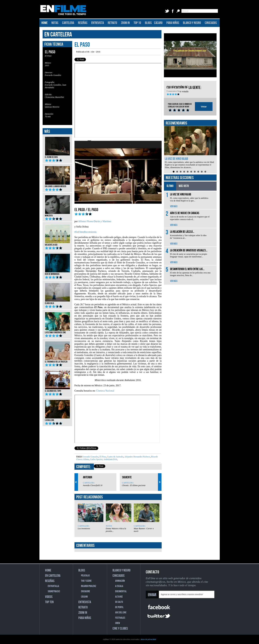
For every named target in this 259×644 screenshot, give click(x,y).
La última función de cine (57, 331)
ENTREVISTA (98, 23)
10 (205, 172)
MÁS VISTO (184, 186)
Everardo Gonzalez (90, 457)
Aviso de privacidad (148, 639)
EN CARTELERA (58, 35)
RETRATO (112, 23)
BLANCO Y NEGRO (192, 23)
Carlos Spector (96, 459)
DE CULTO (119, 602)
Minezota (57, 214)
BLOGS (148, 23)
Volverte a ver (57, 244)
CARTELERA (68, 23)
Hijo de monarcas (57, 273)
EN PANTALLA (53, 586)
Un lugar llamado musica (57, 185)
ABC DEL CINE (121, 613)
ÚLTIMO (170, 186)
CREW (118, 623)
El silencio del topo (57, 390)
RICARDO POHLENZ (89, 586)
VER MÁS (174, 206)
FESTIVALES (120, 618)
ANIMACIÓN (120, 581)
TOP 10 (137, 23)
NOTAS (55, 23)
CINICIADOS (211, 23)
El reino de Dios (57, 156)
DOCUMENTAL (121, 591)
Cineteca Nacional (105, 391)
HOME (44, 23)
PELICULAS (85, 576)
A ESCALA (119, 586)
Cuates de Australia (115, 457)
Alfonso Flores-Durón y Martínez (95, 221)
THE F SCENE (86, 581)
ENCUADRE (85, 591)
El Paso (103, 457)
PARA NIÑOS (173, 23)
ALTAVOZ (119, 597)
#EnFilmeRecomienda (85, 232)
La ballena (57, 419)
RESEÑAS (83, 23)
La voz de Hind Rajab (176, 159)
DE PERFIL (119, 607)
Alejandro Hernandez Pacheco (137, 457)
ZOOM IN (125, 23)
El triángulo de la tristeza (57, 361)
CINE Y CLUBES (120, 629)
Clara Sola (57, 302)
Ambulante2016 (110, 459)
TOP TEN (49, 602)
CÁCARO (158, 23)
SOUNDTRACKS (54, 591)
